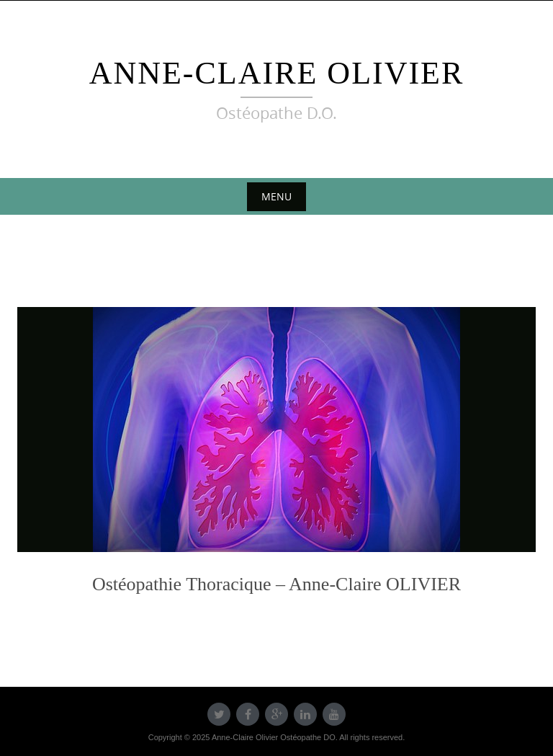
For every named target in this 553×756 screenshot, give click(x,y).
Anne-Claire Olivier (277, 73)
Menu (276, 196)
